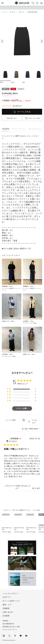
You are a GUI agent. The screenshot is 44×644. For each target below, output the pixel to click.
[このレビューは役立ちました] (33, 488)
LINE (21, 636)
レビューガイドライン (10, 630)
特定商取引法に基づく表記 (11, 627)
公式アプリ (7, 597)
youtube (26, 636)
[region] (22, 389)
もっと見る (36, 510)
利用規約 (5, 621)
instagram (4, 636)
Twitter (9, 636)
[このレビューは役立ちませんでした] (38, 488)
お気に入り (37, 3)
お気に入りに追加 (34, 118)
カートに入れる (24, 112)
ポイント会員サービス (11, 601)
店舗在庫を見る (12, 118)
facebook (15, 636)
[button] (42, 41)
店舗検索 (6, 608)
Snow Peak (22, 3)
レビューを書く (22, 408)
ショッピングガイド (10, 593)
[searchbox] (13, 420)
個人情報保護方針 (8, 624)
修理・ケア (7, 605)
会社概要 (6, 616)
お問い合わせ (8, 612)
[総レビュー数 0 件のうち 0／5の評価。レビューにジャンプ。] (12, 106)
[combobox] (31, 429)
